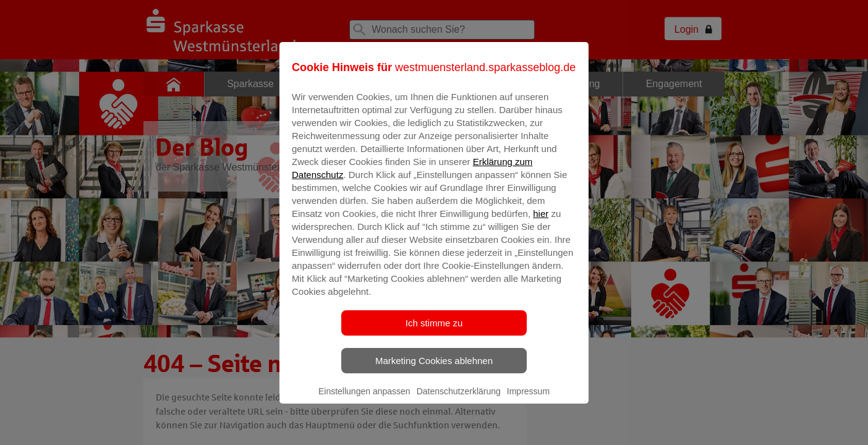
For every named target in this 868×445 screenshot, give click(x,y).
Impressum (528, 400)
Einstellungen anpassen (364, 400)
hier (541, 222)
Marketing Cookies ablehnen (434, 369)
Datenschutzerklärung (459, 400)
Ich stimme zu (434, 332)
